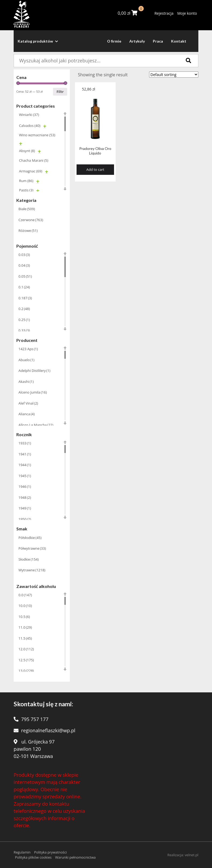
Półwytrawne (32, 548)
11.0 (25, 627)
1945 (25, 476)
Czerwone (31, 220)
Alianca (27, 414)
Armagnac (31, 171)
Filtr (60, 92)
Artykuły (137, 41)
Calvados (30, 126)
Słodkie (29, 559)
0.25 (24, 320)
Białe (27, 209)
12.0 (26, 649)
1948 (25, 497)
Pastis (26, 190)
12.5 (26, 660)
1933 (25, 443)
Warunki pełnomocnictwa (75, 857)
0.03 (24, 255)
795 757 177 (35, 719)
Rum (26, 181)
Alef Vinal (28, 403)
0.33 (24, 330)
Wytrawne (32, 570)
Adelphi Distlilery (34, 371)
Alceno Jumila (33, 392)
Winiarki (29, 115)
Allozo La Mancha (36, 425)
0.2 (24, 309)
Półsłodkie (30, 538)
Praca (158, 41)
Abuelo (26, 360)
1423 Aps (28, 349)
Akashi (26, 382)
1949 (25, 508)
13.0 (26, 671)
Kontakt (179, 41)
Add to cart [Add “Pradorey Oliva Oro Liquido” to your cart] (95, 169)
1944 (25, 465)
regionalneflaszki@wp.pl (48, 730)
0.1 (24, 287)
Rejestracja (164, 13)
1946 (25, 486)
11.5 (25, 638)
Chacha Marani (34, 160)
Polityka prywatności (50, 852)
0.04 (24, 265)
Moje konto (187, 13)
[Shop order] (174, 75)
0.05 (25, 276)
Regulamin (22, 852)
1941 (25, 454)
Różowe (28, 231)
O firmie (114, 41)
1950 (25, 519)
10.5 (24, 617)
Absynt (27, 151)
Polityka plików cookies (33, 857)
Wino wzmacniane (37, 135)
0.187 (25, 298)
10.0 (25, 606)
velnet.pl (192, 855)
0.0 (25, 595)
